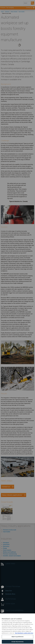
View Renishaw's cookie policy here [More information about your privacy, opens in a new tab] (24, 635)
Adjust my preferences (17, 639)
